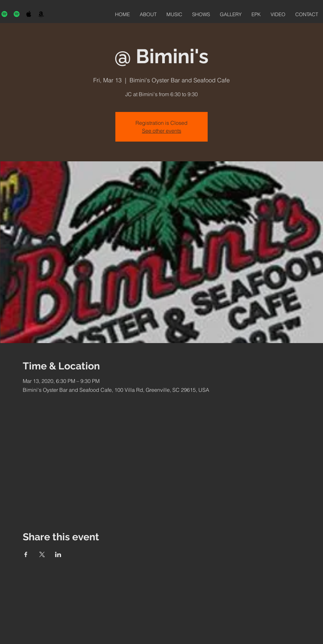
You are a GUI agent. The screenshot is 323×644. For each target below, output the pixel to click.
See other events (162, 131)
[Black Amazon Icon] (41, 14)
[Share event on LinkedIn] (58, 554)
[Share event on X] (42, 554)
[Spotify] (4, 14)
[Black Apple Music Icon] (29, 14)
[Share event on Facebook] (26, 554)
